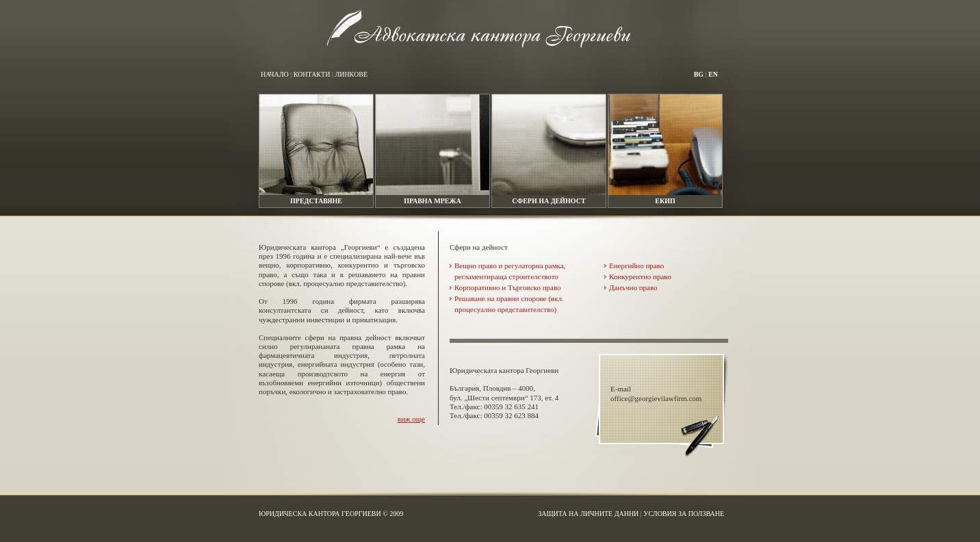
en (713, 74)
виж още (411, 419)
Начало (275, 74)
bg (699, 74)
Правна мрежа (432, 201)
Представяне (316, 201)
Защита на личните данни (588, 514)
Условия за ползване (684, 514)
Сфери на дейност (549, 201)
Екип (665, 201)
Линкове (351, 74)
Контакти (312, 74)
